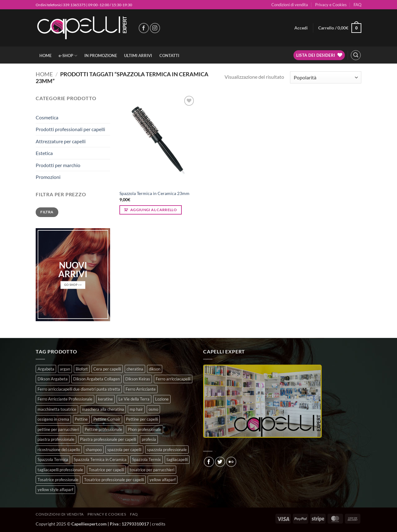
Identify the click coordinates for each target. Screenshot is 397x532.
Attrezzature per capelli (61, 141)
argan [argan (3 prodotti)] (65, 369)
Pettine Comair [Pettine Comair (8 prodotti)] (107, 419)
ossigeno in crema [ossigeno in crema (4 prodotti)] (53, 419)
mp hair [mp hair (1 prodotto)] (136, 409)
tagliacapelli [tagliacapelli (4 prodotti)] (177, 459)
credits (159, 524)
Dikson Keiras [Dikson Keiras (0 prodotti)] (138, 379)
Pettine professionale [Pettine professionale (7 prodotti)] (103, 429)
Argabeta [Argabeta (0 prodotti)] (46, 369)
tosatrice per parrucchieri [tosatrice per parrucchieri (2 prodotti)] (152, 470)
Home (44, 74)
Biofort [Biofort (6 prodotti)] (82, 369)
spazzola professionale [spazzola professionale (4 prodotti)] (167, 450)
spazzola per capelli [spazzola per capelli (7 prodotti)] (124, 450)
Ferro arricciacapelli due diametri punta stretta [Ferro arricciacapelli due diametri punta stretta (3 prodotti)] (79, 389)
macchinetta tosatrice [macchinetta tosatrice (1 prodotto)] (57, 409)
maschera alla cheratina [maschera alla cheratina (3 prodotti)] (103, 409)
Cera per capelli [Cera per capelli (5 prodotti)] (107, 369)
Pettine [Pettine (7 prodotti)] (81, 419)
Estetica (44, 153)
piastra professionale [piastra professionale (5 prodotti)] (56, 439)
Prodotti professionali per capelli (70, 129)
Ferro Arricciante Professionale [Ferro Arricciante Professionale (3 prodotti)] (65, 399)
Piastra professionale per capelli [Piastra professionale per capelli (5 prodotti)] (108, 439)
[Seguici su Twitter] (220, 462)
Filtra (47, 212)
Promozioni (48, 177)
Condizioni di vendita (290, 5)
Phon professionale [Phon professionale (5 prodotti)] (145, 429)
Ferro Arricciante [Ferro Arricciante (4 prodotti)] (141, 389)
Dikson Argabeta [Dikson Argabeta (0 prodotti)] (53, 379)
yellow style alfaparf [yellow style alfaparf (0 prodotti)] (55, 490)
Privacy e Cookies (331, 5)
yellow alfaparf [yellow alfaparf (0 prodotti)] (163, 480)
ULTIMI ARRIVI (138, 55)
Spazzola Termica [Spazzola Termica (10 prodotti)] (53, 459)
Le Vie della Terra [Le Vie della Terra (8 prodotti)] (134, 399)
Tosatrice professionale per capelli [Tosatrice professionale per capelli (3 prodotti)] (114, 480)
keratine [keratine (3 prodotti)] (105, 399)
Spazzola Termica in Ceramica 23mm (154, 193)
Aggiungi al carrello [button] (154, 210)
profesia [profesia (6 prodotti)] (149, 439)
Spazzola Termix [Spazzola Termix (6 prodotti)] (147, 459)
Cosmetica (47, 117)
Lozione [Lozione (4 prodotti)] (162, 399)
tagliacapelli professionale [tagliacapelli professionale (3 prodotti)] (60, 470)
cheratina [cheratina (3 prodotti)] (135, 369)
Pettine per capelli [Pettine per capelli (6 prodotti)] (142, 419)
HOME (45, 55)
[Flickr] (231, 462)
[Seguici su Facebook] (144, 28)
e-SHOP (68, 56)
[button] (301, 28)
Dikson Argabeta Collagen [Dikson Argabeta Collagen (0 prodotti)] (96, 379)
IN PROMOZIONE (101, 55)
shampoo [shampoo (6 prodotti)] (94, 450)
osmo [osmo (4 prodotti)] (153, 409)
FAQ (357, 5)
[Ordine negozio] (326, 77)
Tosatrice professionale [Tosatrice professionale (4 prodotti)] (58, 480)
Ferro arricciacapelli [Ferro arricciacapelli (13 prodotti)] (173, 379)
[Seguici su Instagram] (155, 28)
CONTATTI (169, 55)
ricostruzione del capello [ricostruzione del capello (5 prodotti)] (59, 450)
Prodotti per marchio (58, 165)
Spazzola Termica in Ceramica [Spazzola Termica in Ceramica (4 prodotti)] (100, 459)
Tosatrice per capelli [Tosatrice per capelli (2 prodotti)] (106, 470)
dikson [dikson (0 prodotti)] (155, 369)
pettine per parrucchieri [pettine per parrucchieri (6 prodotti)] (58, 429)
